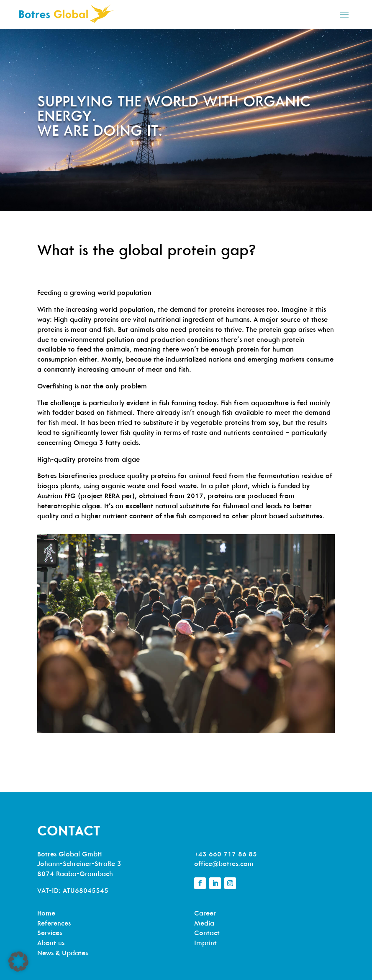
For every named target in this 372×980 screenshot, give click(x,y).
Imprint (205, 944)
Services (50, 933)
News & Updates (63, 954)
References (54, 924)
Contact (207, 933)
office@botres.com (224, 864)
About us (51, 944)
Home (46, 914)
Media (204, 924)
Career (205, 914)
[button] (18, 962)
